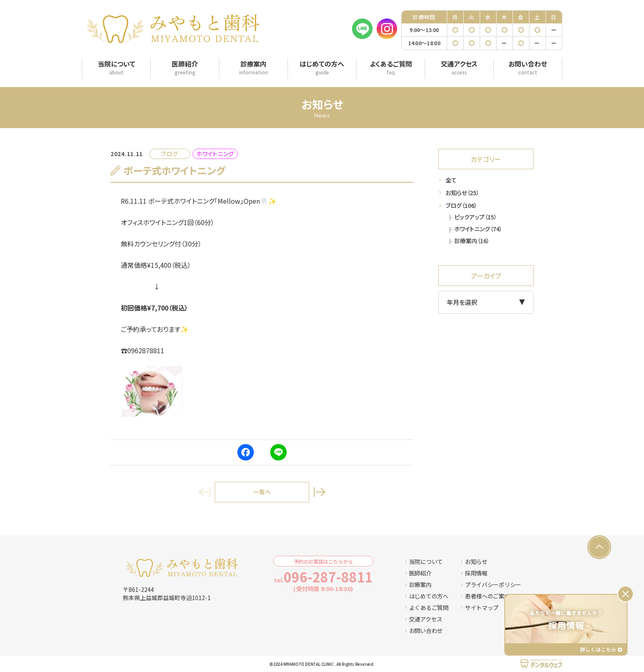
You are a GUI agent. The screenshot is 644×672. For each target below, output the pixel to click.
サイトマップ (480, 608)
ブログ (461, 205)
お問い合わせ (424, 631)
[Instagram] (387, 29)
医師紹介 (418, 573)
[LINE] (362, 29)
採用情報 (474, 573)
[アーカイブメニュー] (486, 302)
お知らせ (462, 193)
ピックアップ (476, 217)
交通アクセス (424, 619)
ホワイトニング (478, 229)
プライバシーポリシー (491, 585)
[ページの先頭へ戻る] (599, 547)
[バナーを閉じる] (626, 594)
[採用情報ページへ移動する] (566, 625)
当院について (424, 562)
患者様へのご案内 (485, 596)
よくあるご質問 (427, 608)
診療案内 (472, 241)
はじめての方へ (427, 596)
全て (451, 180)
